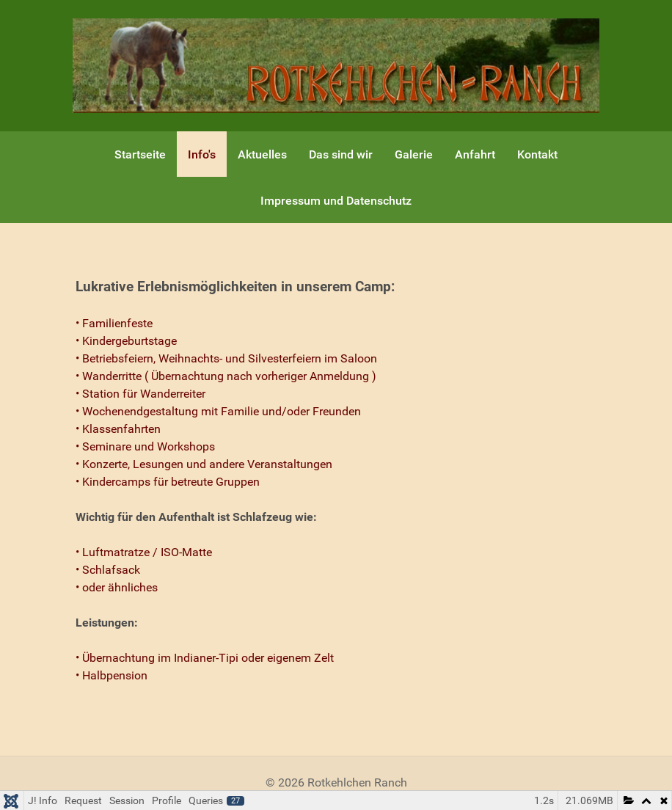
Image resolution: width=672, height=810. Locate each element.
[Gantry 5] (336, 65)
